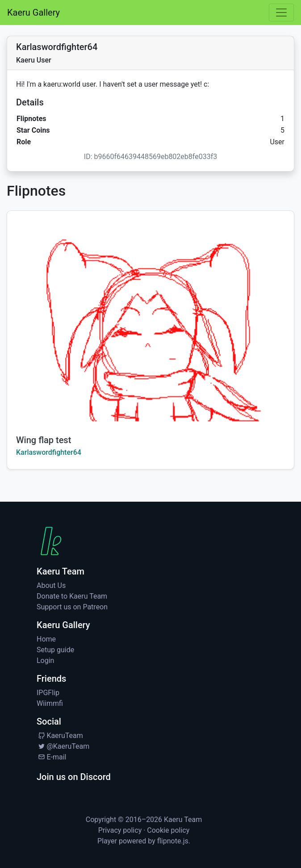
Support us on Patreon (72, 607)
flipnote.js (173, 841)
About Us (51, 585)
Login (45, 660)
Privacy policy (120, 830)
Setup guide (55, 650)
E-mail (51, 757)
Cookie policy (168, 830)
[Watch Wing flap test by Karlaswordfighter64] (150, 319)
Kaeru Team (183, 820)
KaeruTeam (60, 736)
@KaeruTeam (63, 746)
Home (46, 639)
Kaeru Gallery (33, 13)
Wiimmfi (50, 703)
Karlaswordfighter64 (49, 452)
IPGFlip (48, 693)
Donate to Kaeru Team (72, 596)
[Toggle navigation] (281, 13)
